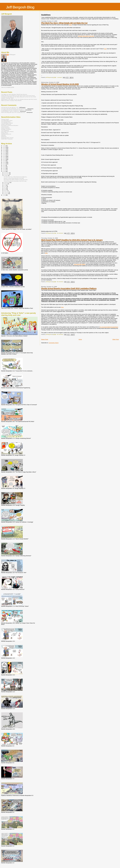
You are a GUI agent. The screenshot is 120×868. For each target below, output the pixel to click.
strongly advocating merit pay (86, 36)
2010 (4, 170)
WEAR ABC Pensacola (7, 139)
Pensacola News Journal (7, 138)
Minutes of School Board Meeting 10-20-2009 (60, 84)
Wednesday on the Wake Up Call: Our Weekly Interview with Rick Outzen (19, 99)
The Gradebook (5, 130)
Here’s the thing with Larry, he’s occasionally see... (13, 112)
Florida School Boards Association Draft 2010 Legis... (15, 181)
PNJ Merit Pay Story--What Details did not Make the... (16, 177)
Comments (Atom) (54, 343)
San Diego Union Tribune (7, 132)
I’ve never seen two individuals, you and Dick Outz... (14, 109)
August (6, 184)
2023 (4, 150)
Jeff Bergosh (12, 55)
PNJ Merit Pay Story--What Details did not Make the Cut (64, 23)
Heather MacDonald (6, 124)
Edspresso (4, 136)
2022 (4, 152)
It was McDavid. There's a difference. (10, 111)
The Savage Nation (6, 122)
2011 (4, 168)
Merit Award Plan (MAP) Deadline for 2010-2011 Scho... (16, 180)
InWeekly (3, 135)
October (6, 175)
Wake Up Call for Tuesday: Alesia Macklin (11, 100)
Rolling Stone (4, 133)
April (5, 189)
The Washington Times (7, 121)
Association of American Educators (10, 125)
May (5, 188)
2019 (4, 156)
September (7, 182)
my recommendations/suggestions (109, 327)
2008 (4, 195)
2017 (4, 159)
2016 (4, 161)
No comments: (60, 233)
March (6, 191)
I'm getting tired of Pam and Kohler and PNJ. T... (13, 110)
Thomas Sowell (5, 119)
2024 (4, 149)
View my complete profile (8, 87)
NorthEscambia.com (6, 134)
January (6, 194)
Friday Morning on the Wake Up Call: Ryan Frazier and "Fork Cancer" (18, 96)
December (7, 173)
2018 (4, 158)
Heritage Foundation (6, 129)
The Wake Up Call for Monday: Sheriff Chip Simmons (14, 94)
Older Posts (116, 339)
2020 (4, 155)
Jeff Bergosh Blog (20, 7)
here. (46, 253)
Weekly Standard (5, 128)
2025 (4, 147)
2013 (4, 165)
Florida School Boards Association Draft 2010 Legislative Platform (69, 288)
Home (80, 339)
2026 (4, 146)
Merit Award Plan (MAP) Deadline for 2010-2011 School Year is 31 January (72, 240)
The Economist (5, 127)
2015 (4, 162)
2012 (4, 167)
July (5, 185)
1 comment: (60, 77)
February (6, 192)
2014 (4, 164)
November (7, 174)
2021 (4, 153)
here (105, 49)
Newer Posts (45, 339)
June (5, 187)
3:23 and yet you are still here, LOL (10, 107)
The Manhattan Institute (7, 123)
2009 (4, 171)
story (70, 25)
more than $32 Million (79, 264)
